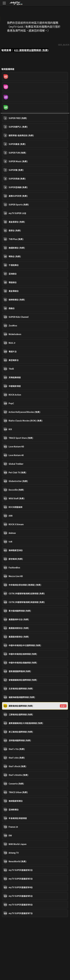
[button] (35, 77)
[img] (16, 3)
